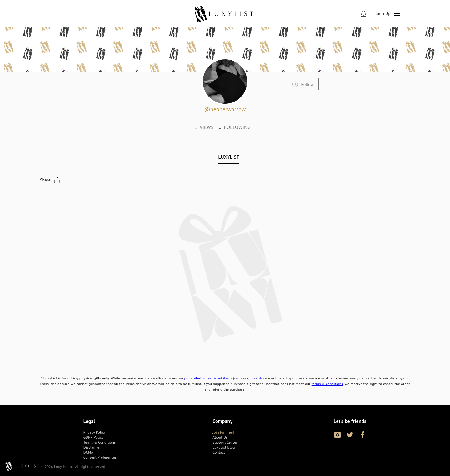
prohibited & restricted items (208, 378)
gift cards (255, 378)
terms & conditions (327, 384)
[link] (225, 14)
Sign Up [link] (383, 13)
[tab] (229, 157)
